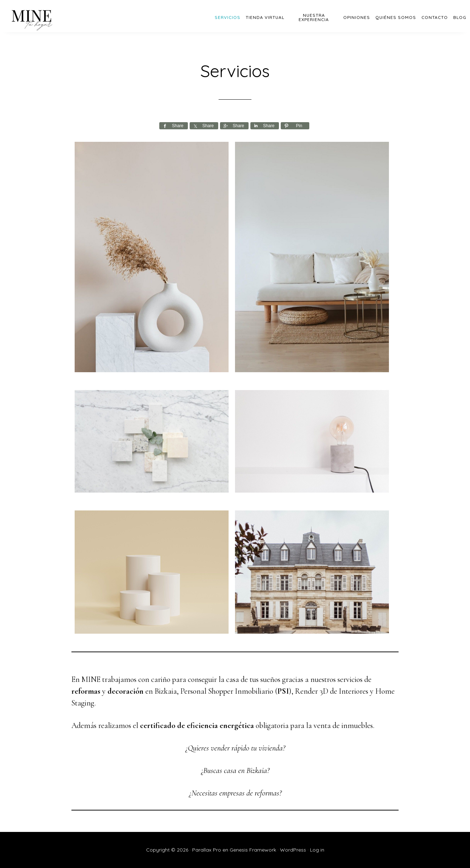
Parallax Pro (207, 850)
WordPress (293, 850)
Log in (317, 850)
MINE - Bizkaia (64, 16)
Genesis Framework (253, 850)
